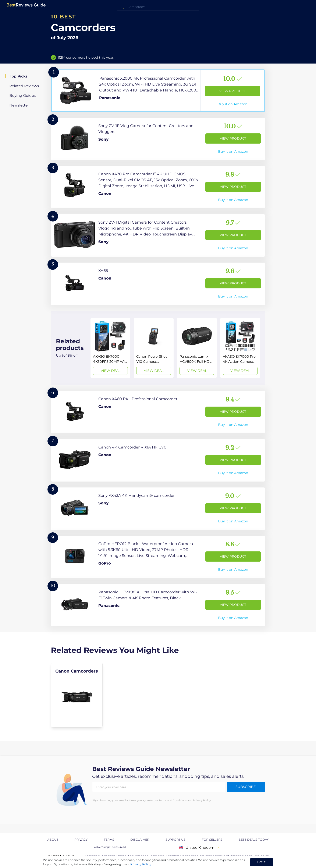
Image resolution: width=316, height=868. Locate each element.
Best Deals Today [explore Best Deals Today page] (254, 840)
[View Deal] (110, 348)
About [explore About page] (53, 840)
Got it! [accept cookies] (262, 862)
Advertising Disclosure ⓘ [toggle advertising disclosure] (110, 847)
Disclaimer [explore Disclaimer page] (140, 840)
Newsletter (19, 105)
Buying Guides (22, 96)
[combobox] (158, 7)
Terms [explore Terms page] (109, 840)
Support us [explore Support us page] (175, 840)
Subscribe (246, 787)
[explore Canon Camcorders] (77, 695)
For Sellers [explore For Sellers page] (212, 840)
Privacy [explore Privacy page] (81, 840)
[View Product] (158, 91)
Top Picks (19, 76)
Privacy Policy (141, 864)
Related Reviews (24, 86)
